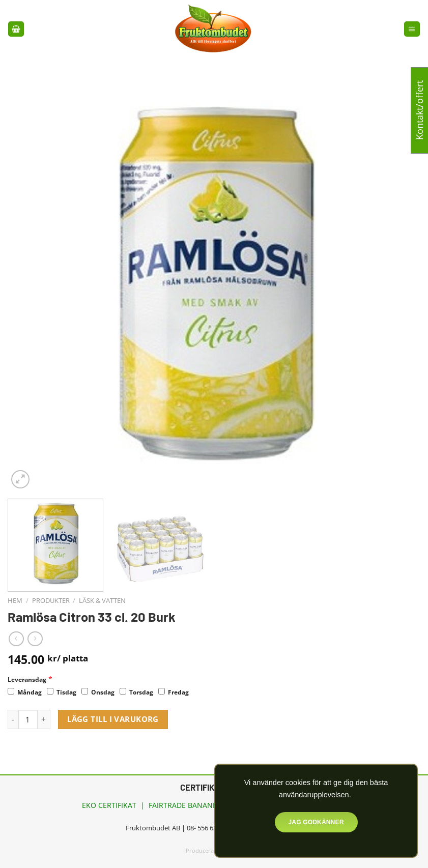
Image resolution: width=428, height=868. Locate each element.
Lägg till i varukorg (113, 719)
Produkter (51, 600)
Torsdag (136, 692)
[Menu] (412, 29)
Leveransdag (27, 679)
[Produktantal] (28, 719)
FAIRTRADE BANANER (185, 805)
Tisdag (62, 692)
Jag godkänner (316, 822)
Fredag (174, 692)
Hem (15, 600)
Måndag (25, 692)
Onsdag (98, 692)
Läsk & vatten (102, 600)
